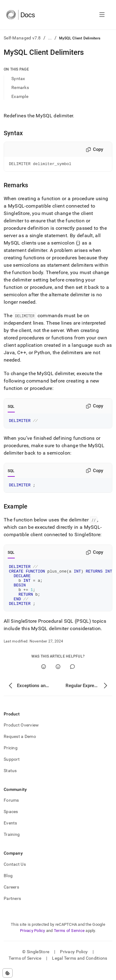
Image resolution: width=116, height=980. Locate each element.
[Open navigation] (102, 15)
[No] (58, 678)
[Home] (20, 15)
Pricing (11, 759)
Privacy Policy (33, 942)
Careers (11, 898)
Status (10, 782)
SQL (11, 407)
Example (20, 96)
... (50, 38)
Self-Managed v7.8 (22, 38)
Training (12, 845)
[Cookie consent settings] (8, 973)
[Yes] (44, 678)
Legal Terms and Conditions (80, 969)
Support (12, 770)
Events (10, 834)
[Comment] (72, 678)
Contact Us (15, 875)
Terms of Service (69, 942)
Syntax (18, 79)
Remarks (20, 87)
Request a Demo (20, 747)
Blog (8, 887)
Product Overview (21, 736)
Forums (11, 811)
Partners (12, 909)
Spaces (11, 823)
